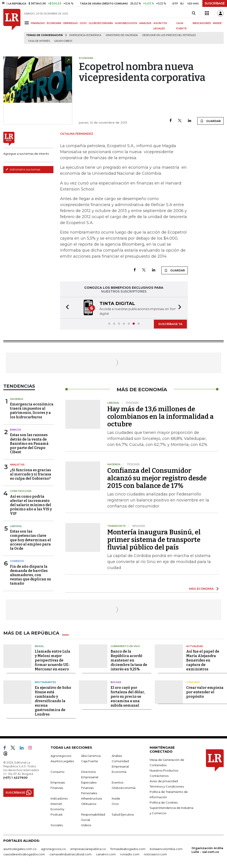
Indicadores (59, 798)
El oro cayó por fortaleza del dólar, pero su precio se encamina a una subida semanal (128, 696)
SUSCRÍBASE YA (170, 324)
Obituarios (89, 804)
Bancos (16, 430)
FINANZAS (38, 23)
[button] (66, 308)
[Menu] (27, 23)
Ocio (115, 804)
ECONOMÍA (54, 23)
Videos (86, 825)
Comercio (17, 561)
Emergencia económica (85, 35)
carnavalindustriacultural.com (70, 854)
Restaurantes (45, 682)
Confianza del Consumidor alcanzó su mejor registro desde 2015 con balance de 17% (157, 478)
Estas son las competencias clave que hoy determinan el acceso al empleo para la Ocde (30, 540)
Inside (116, 798)
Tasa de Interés (39, 41)
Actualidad (195, 646)
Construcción (21, 491)
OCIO (83, 23)
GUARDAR (210, 121)
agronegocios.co (53, 849)
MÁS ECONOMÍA (201, 589)
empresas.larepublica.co (88, 849)
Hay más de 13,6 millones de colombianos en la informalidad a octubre (160, 417)
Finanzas (57, 788)
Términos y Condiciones (167, 786)
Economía (119, 772)
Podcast (57, 814)
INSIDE (217, 23)
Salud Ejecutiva (123, 814)
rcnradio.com (130, 854)
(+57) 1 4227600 (15, 777)
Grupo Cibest (63, 41)
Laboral (16, 526)
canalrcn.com (106, 854)
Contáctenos (159, 776)
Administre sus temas (23, 169)
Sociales (57, 825)
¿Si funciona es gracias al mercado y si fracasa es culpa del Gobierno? (31, 474)
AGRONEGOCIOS (126, 23)
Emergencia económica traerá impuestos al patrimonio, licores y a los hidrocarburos (32, 411)
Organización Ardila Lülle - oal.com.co (207, 850)
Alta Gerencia (91, 756)
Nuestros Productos (164, 770)
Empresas (58, 782)
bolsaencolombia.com (166, 849)
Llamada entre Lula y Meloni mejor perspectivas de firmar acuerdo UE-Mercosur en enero (53, 660)
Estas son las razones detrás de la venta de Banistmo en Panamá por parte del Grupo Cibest (29, 443)
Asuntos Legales (62, 761)
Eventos (117, 782)
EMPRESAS (71, 23)
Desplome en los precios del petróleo (169, 35)
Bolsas (116, 682)
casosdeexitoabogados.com (24, 854)
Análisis (117, 756)
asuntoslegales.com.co (20, 849)
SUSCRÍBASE (215, 3)
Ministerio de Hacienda (122, 35)
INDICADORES (202, 23)
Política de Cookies (164, 802)
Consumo (193, 682)
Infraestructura (91, 798)
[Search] (194, 13)
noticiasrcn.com (155, 854)
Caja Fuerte (90, 761)
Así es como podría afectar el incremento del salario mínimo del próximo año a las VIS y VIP (31, 505)
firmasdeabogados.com (128, 849)
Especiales (89, 782)
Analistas (17, 465)
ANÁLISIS (145, 23)
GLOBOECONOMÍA (101, 23)
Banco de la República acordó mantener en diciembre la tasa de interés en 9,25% (129, 660)
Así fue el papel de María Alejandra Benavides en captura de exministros (203, 660)
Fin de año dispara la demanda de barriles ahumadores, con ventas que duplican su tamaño (30, 575)
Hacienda (17, 399)
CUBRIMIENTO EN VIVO (125, 646)
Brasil (39, 646)
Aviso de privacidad (164, 781)
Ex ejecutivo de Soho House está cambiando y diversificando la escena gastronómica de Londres (53, 701)
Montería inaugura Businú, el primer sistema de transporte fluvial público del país (154, 540)
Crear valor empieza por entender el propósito (205, 692)
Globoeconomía (124, 788)
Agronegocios (61, 756)
